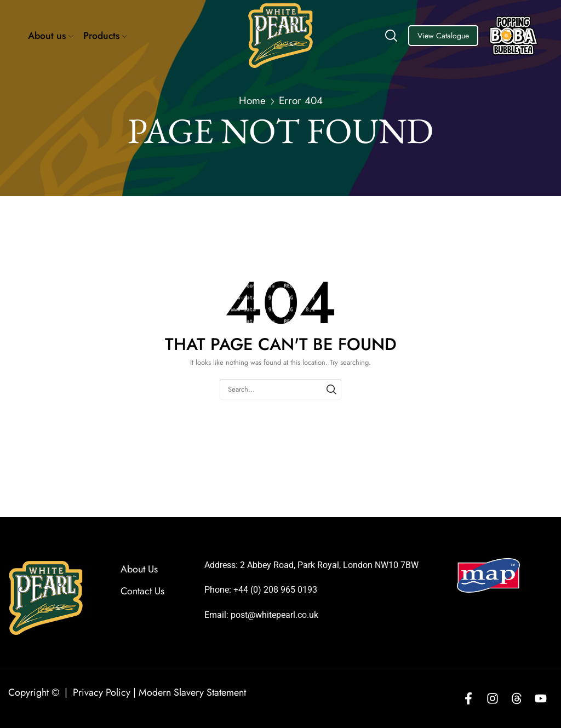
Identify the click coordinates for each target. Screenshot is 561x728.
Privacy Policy (102, 692)
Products (105, 36)
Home (252, 101)
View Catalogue (443, 36)
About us (51, 36)
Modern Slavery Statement (192, 692)
